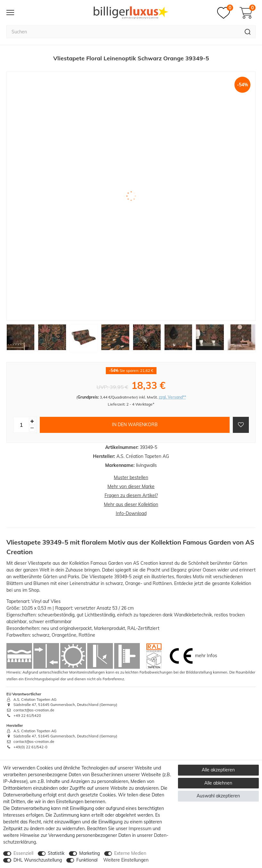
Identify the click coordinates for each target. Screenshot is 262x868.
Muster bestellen (131, 477)
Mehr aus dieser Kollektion (131, 504)
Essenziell (23, 853)
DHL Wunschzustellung (38, 860)
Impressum (140, 829)
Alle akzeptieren (218, 770)
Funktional (87, 860)
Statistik (56, 853)
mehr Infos (206, 655)
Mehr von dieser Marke (131, 486)
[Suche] (248, 32)
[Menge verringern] (32, 428)
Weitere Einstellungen (126, 860)
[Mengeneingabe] (21, 425)
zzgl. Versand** (172, 397)
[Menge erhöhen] (32, 421)
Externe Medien (130, 853)
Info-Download (131, 513)
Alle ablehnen (218, 783)
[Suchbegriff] (123, 32)
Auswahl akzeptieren (218, 796)
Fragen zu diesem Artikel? (131, 495)
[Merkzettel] (225, 13)
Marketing (89, 853)
